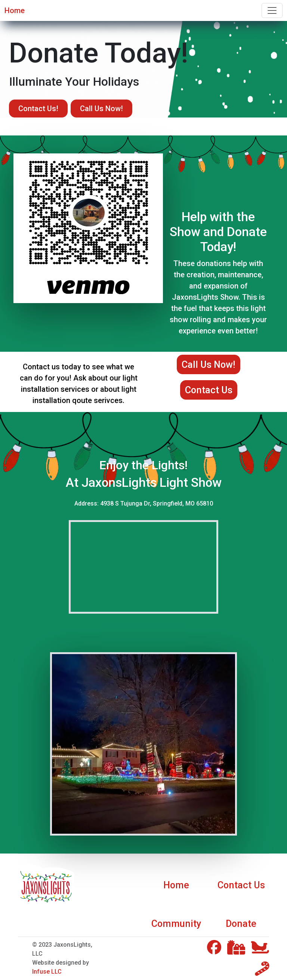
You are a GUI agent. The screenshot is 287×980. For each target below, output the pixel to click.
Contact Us (209, 390)
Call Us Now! (101, 109)
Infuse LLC (47, 972)
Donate (241, 923)
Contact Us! (38, 109)
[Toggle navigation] (272, 10)
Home (15, 10)
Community (176, 923)
